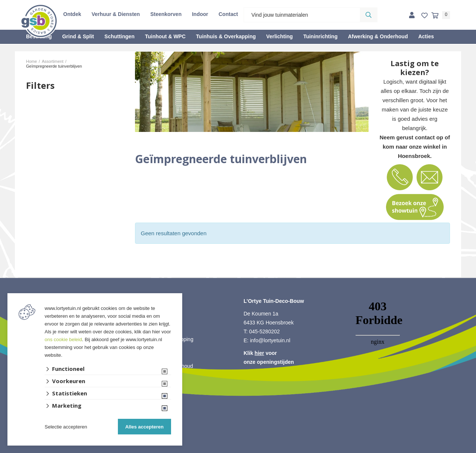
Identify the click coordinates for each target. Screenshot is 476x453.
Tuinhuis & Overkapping (226, 36)
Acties (426, 36)
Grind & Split (78, 36)
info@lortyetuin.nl (270, 340)
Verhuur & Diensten (116, 14)
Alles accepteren (144, 427)
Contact (228, 14)
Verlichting (280, 36)
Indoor (200, 14)
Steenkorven (166, 14)
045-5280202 (265, 331)
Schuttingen (120, 36)
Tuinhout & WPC (165, 36)
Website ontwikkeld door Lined (238, 450)
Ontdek (72, 14)
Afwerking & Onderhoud (378, 36)
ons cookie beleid (63, 339)
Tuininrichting (320, 36)
